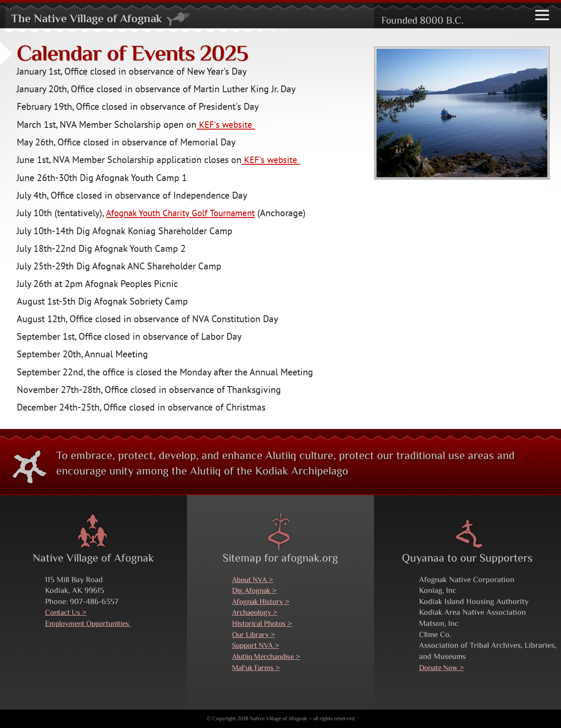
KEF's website (226, 124)
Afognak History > (263, 602)
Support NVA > (258, 645)
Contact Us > (67, 612)
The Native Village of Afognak (106, 20)
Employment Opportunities (91, 624)
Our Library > (255, 634)
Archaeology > (256, 612)
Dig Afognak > (256, 591)
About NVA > (254, 579)
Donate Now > (444, 667)
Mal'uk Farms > (258, 667)
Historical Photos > (264, 624)
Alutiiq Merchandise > (270, 657)
